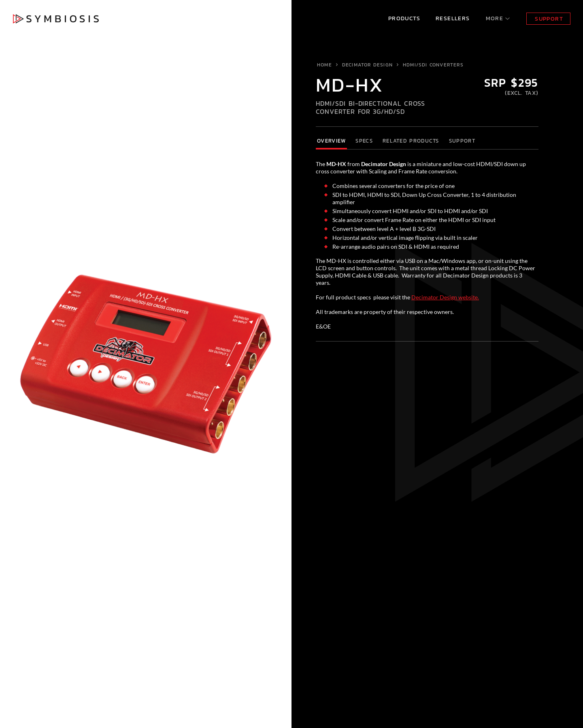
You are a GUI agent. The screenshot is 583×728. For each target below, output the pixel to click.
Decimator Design (367, 65)
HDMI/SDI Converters (433, 65)
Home (324, 65)
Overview (331, 141)
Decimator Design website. (445, 297)
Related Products (411, 141)
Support (549, 19)
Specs (364, 141)
